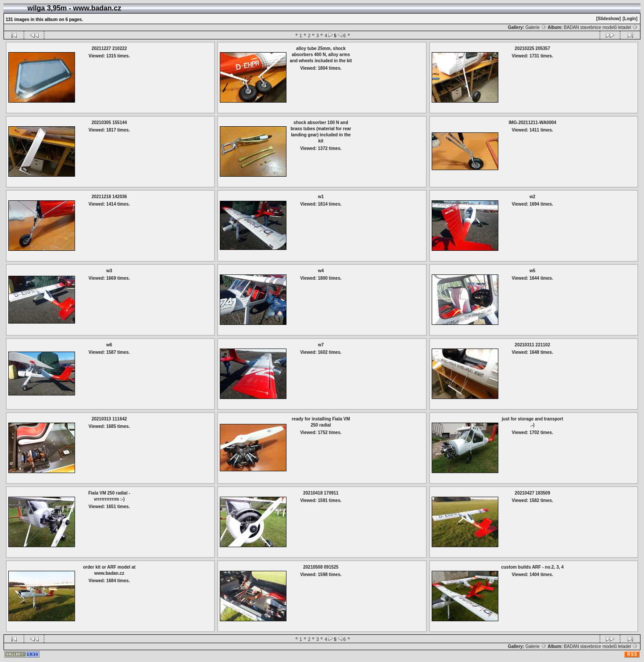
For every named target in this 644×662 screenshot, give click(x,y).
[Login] (630, 19)
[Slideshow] (608, 19)
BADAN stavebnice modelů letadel (601, 27)
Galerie (536, 27)
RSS (632, 654)
